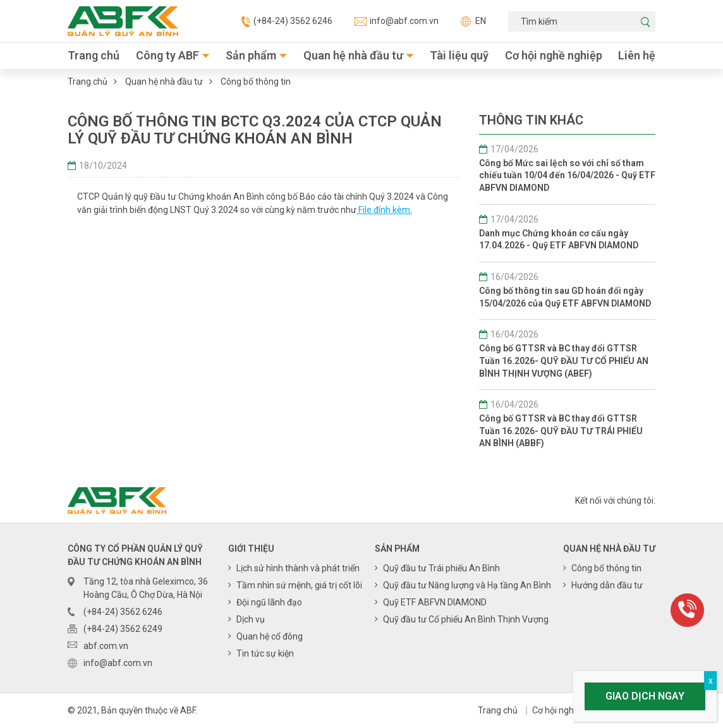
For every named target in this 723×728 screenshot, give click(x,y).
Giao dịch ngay (645, 696)
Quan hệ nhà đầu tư (353, 56)
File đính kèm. (384, 210)
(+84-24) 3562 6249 (123, 629)
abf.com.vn (106, 646)
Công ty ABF (167, 56)
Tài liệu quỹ (459, 56)
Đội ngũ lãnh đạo (269, 602)
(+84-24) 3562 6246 (287, 21)
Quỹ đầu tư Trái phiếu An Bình (441, 568)
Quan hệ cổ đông (270, 636)
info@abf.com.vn (397, 21)
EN (473, 21)
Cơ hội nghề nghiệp (554, 56)
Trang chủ (94, 56)
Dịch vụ (251, 619)
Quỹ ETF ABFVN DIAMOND (435, 602)
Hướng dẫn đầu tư (607, 585)
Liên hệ (637, 56)
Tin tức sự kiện (265, 653)
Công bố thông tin (256, 82)
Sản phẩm (251, 56)
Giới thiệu (251, 549)
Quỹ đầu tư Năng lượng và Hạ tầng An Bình (467, 585)
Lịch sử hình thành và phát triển (298, 568)
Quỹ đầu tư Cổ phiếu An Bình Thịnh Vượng (466, 619)
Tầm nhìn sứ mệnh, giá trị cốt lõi (299, 585)
